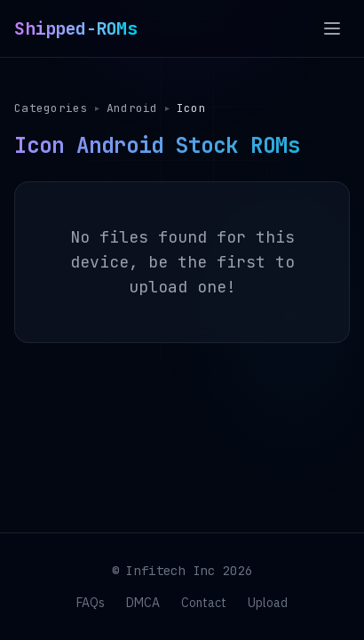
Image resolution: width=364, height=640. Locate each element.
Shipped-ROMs (75, 28)
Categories (51, 108)
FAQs (91, 603)
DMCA (143, 603)
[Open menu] (332, 28)
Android (133, 108)
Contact (204, 603)
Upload (268, 603)
